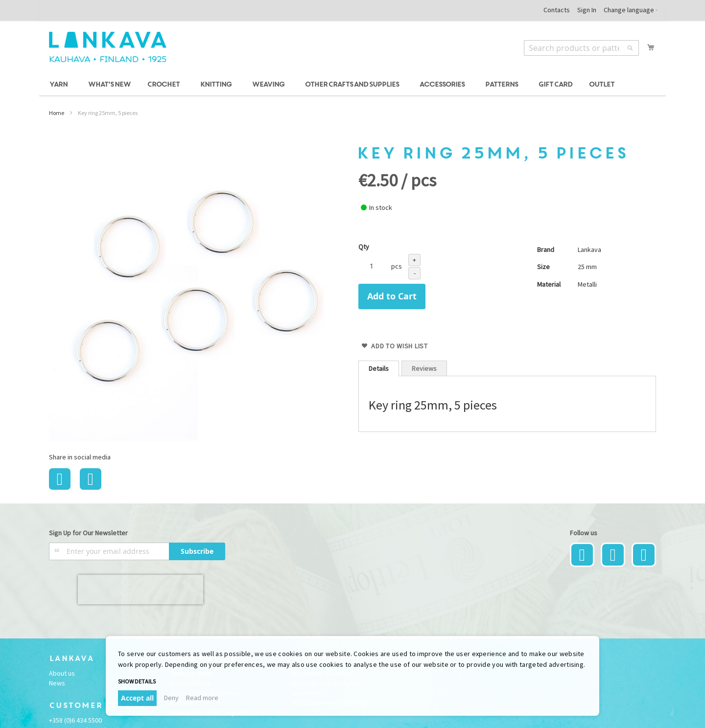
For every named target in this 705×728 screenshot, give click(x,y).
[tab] (379, 368)
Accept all (137, 698)
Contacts (557, 10)
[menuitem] (60, 85)
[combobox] (581, 48)
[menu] (352, 85)
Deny (171, 698)
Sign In (587, 10)
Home (57, 113)
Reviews (424, 368)
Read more (202, 698)
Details (379, 368)
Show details (137, 681)
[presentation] (141, 590)
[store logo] (108, 47)
